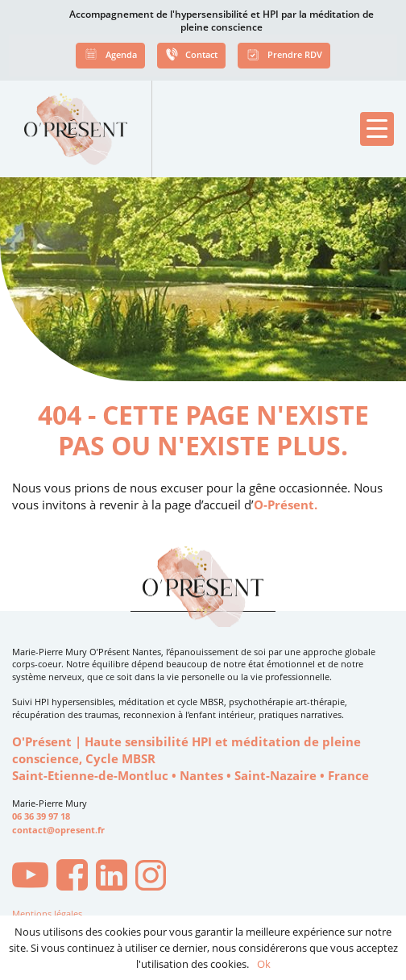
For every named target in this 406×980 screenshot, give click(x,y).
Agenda (110, 56)
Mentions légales (47, 914)
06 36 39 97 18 (41, 816)
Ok (264, 964)
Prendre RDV (284, 56)
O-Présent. (286, 505)
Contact (191, 56)
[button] (377, 129)
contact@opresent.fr (58, 830)
